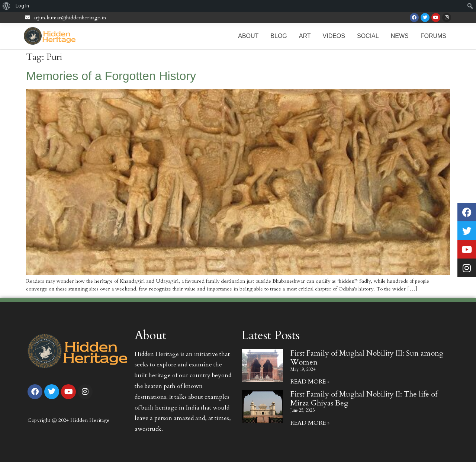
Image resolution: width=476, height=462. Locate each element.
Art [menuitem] (305, 36)
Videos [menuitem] (334, 36)
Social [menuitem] (368, 36)
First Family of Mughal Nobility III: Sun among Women (367, 358)
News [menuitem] (400, 36)
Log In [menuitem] (22, 6)
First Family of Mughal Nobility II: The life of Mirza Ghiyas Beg (364, 399)
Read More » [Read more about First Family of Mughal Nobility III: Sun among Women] (310, 382)
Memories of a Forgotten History (111, 76)
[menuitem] (7, 6)
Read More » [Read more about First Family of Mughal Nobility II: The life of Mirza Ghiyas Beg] (310, 423)
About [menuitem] (248, 36)
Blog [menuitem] (279, 36)
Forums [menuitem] (433, 36)
